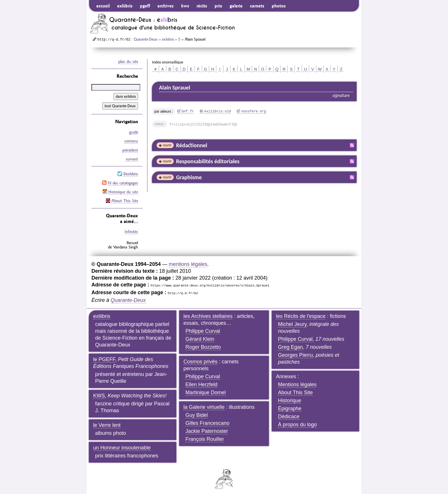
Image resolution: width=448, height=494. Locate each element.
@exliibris (131, 172)
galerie (236, 6)
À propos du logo (297, 421)
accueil (103, 6)
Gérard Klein (200, 336)
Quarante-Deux (146, 39)
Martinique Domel (206, 389)
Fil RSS (352, 145)
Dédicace (289, 413)
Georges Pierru (295, 352)
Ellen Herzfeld (201, 381)
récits (202, 6)
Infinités (131, 229)
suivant (132, 158)
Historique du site (123, 189)
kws (185, 6)
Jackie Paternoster (207, 428)
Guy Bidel (197, 412)
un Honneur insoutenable (122, 445)
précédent (130, 149)
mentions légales (188, 261)
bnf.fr (188, 111)
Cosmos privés (200, 358)
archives (166, 6)
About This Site (125, 198)
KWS (99, 393)
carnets (257, 6)
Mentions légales (297, 381)
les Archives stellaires (208, 313)
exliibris (125, 6)
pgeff (145, 6)
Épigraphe (290, 405)
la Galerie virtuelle (204, 404)
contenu (131, 140)
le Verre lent (107, 422)
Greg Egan (290, 344)
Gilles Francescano (207, 420)
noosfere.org (253, 111)
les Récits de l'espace (301, 313)
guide (134, 132)
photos (279, 6)
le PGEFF (104, 356)
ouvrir (167, 145)
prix (218, 6)
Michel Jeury (292, 321)
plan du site (128, 61)
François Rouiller (205, 436)
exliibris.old (218, 111)
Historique (290, 397)
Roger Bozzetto (203, 344)
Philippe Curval (203, 328)
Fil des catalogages (123, 181)
